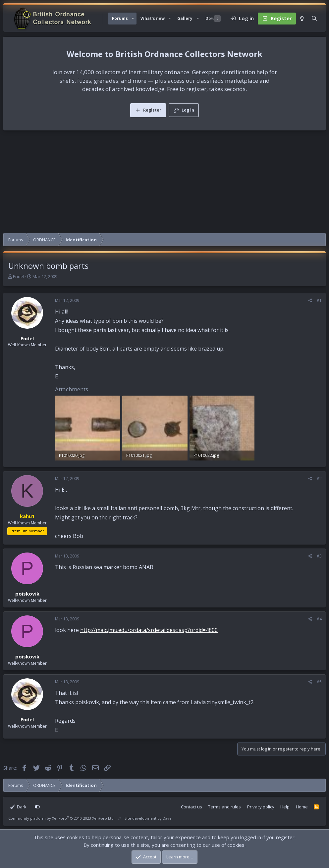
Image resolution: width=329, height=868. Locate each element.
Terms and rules (224, 807)
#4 (319, 619)
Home (302, 807)
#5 (319, 682)
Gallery (185, 18)
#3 (319, 556)
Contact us (192, 807)
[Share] (310, 301)
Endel (19, 276)
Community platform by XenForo (61, 818)
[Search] (314, 19)
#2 (319, 479)
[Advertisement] (164, 183)
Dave (167, 818)
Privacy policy (261, 807)
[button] (133, 19)
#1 (319, 300)
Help (285, 807)
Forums (120, 18)
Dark (18, 807)
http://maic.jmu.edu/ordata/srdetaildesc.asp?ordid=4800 (149, 630)
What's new (153, 18)
